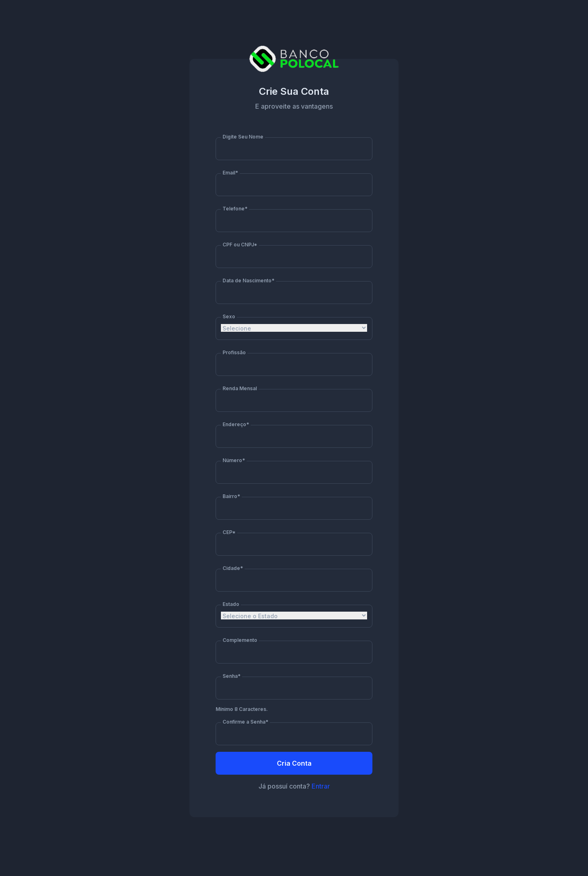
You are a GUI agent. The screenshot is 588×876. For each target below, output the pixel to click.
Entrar (321, 786)
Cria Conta (294, 763)
